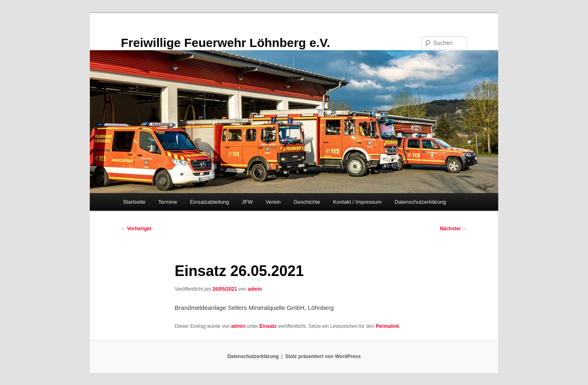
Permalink (387, 326)
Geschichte (307, 202)
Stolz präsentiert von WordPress (323, 356)
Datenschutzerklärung (420, 202)
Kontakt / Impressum (357, 202)
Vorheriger (136, 229)
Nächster (453, 229)
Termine (168, 202)
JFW (247, 202)
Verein (273, 202)
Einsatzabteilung (209, 202)
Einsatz (268, 326)
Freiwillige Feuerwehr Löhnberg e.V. (225, 43)
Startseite (134, 202)
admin (255, 289)
